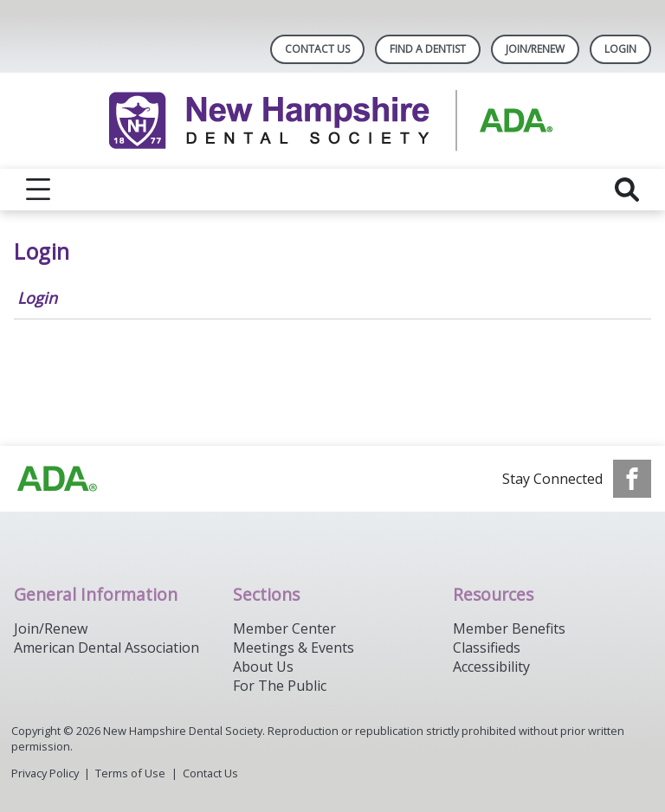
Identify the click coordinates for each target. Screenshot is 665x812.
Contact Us (317, 49)
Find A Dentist (428, 49)
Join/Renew (535, 49)
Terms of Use (130, 773)
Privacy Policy (45, 773)
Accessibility (491, 667)
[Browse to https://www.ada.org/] (57, 479)
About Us (263, 667)
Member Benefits (509, 628)
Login (37, 298)
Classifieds (487, 648)
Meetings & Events (294, 648)
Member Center (284, 628)
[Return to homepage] (333, 121)
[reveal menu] (38, 190)
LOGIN (620, 49)
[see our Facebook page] (632, 479)
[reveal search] (627, 190)
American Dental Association (107, 648)
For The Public (280, 686)
